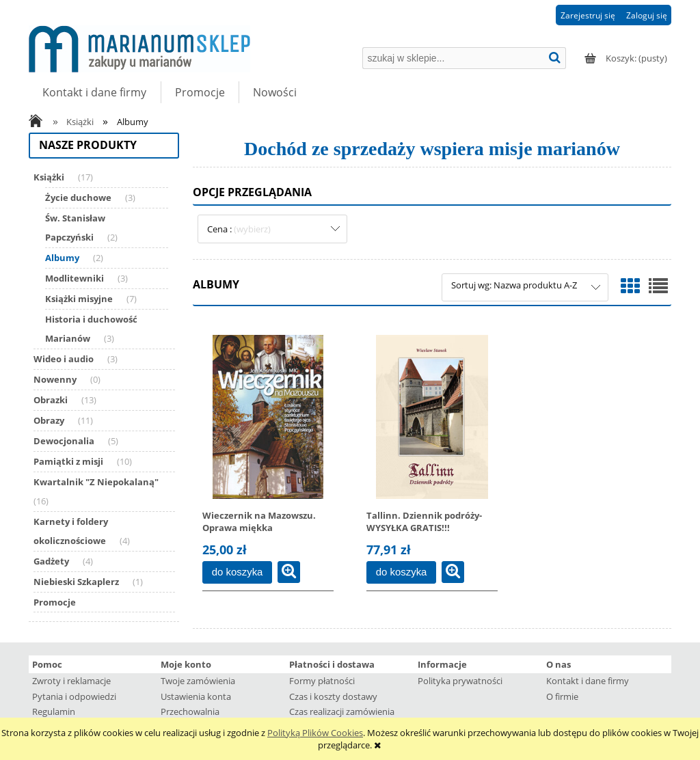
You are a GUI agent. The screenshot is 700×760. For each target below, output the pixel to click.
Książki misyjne (79, 299)
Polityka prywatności (460, 681)
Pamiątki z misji (68, 461)
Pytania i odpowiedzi (74, 696)
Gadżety (51, 561)
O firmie (562, 696)
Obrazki (51, 400)
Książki (49, 177)
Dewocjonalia (64, 441)
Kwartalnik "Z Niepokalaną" (96, 482)
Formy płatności (322, 681)
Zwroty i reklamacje (71, 681)
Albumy (62, 258)
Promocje (55, 602)
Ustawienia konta (196, 696)
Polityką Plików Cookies (315, 733)
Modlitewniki (75, 278)
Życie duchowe (78, 198)
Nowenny (55, 379)
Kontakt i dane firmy (588, 681)
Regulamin (54, 711)
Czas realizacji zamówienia (342, 711)
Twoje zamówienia (198, 681)
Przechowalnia (190, 711)
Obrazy (49, 420)
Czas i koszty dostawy (333, 696)
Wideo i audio (64, 359)
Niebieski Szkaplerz (76, 582)
